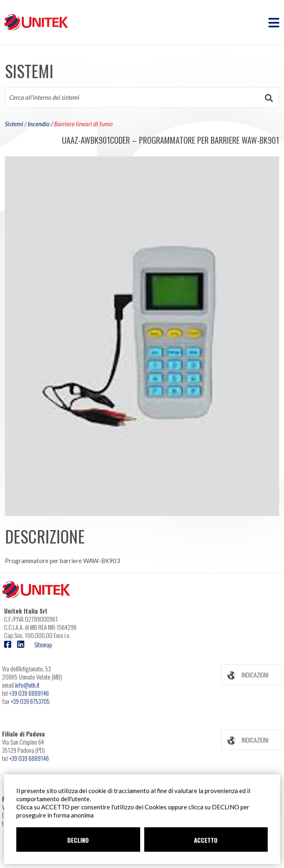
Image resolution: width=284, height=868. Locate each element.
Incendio (39, 124)
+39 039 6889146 (29, 693)
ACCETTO (206, 840)
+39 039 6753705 (30, 701)
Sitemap (43, 644)
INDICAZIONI (245, 675)
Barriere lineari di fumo (84, 124)
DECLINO (78, 840)
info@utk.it (27, 685)
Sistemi (14, 124)
